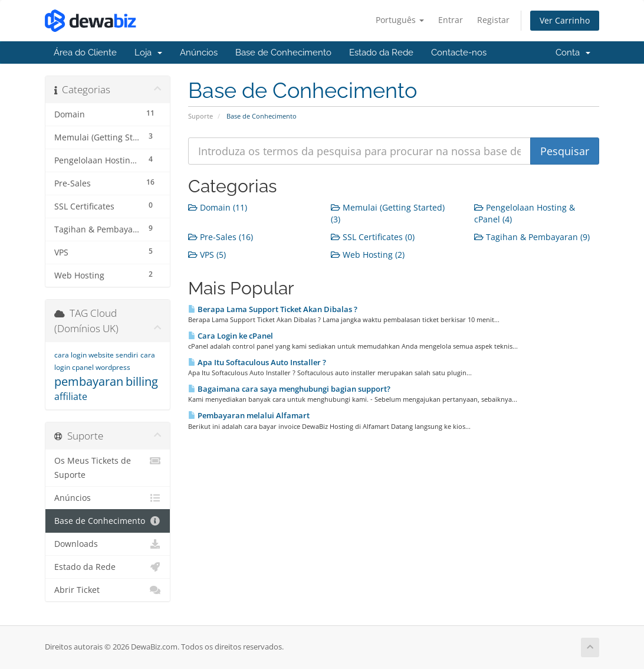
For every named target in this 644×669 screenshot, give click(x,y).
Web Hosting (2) (368, 255)
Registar (493, 20)
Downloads (108, 544)
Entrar (451, 20)
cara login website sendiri (96, 355)
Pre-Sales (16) (221, 237)
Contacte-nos (459, 53)
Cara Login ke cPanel (231, 336)
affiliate (71, 396)
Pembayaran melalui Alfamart (249, 415)
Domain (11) (218, 207)
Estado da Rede (381, 53)
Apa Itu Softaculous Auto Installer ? (257, 362)
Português (400, 20)
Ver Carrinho (565, 20)
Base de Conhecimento (283, 53)
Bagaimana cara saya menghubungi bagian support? (289, 389)
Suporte (201, 116)
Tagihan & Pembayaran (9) (532, 237)
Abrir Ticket (108, 590)
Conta (573, 53)
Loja (148, 53)
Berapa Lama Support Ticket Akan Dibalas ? (273, 309)
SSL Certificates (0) (373, 237)
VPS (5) (207, 255)
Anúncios (199, 53)
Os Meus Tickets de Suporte (108, 467)
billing (142, 381)
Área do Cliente (85, 53)
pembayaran (89, 381)
